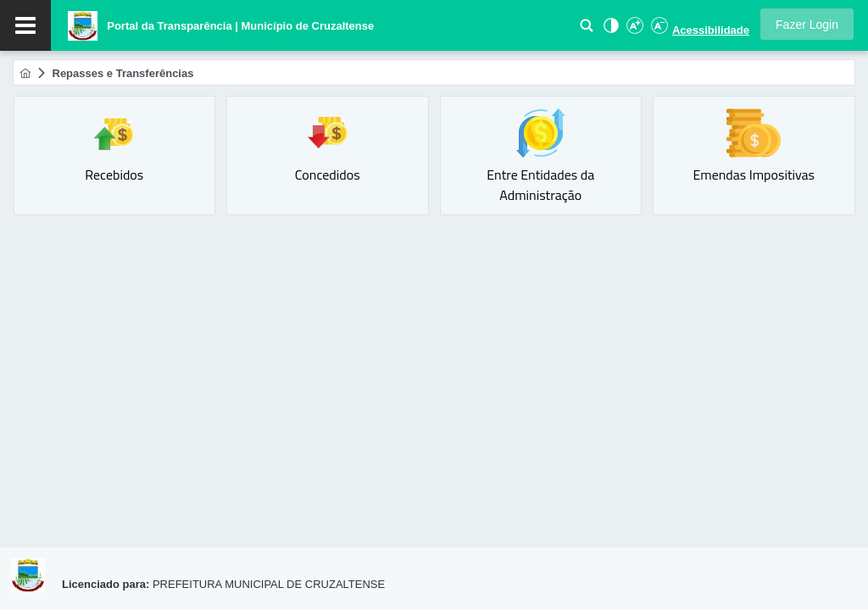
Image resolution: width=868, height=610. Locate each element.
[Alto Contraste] (609, 30)
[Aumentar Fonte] (634, 30)
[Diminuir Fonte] (658, 30)
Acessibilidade (711, 30)
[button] (807, 24)
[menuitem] (25, 73)
